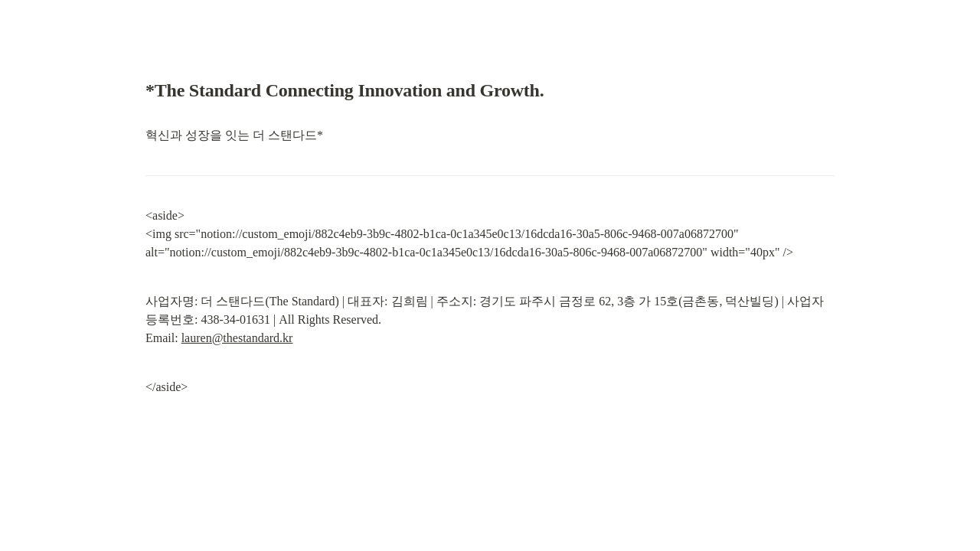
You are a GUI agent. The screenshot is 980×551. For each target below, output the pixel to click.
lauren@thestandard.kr (237, 338)
